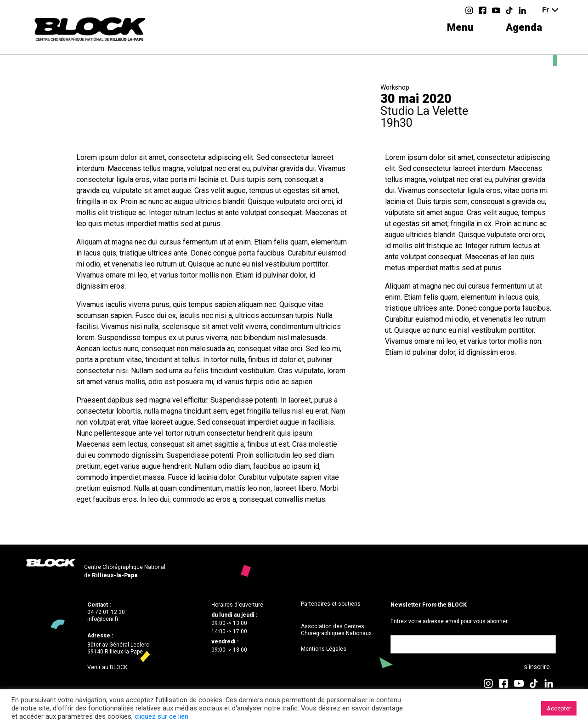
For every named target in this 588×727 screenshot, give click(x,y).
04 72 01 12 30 (106, 612)
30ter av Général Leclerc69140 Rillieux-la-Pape (118, 648)
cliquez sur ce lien (161, 716)
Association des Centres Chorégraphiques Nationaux (336, 630)
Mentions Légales (324, 649)
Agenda (524, 27)
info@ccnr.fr (103, 619)
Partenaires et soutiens (331, 604)
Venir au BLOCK (107, 667)
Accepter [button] (559, 708)
